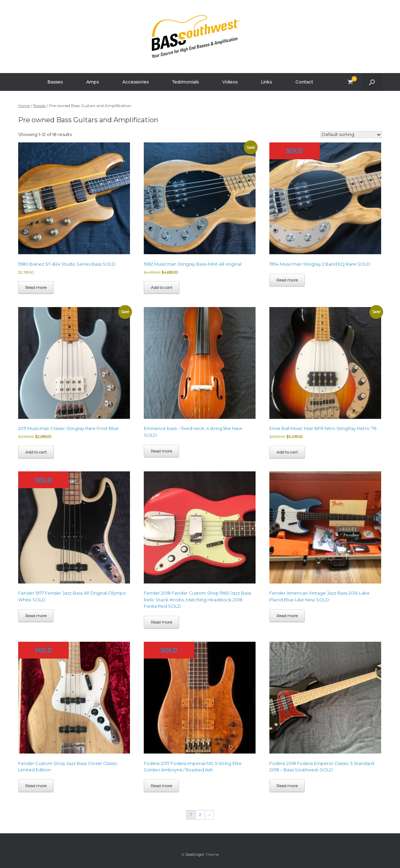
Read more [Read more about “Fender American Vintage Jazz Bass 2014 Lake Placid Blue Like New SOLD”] (287, 616)
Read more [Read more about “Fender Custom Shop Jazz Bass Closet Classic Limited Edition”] (36, 786)
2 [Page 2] (200, 814)
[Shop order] (351, 135)
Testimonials (185, 82)
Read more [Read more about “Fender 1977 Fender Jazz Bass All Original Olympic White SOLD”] (36, 616)
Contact (304, 82)
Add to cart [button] (162, 287)
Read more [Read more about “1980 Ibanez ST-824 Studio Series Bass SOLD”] (36, 287)
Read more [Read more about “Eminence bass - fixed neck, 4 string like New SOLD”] (161, 451)
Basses (55, 82)
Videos (230, 82)
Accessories (135, 82)
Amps (92, 82)
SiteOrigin (195, 855)
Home (24, 106)
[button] (372, 82)
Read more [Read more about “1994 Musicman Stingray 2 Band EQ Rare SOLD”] (287, 280)
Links (266, 82)
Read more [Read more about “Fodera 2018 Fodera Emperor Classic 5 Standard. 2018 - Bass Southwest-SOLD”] (287, 786)
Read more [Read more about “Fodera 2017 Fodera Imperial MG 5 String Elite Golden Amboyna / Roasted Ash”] (161, 786)
